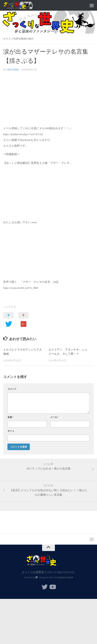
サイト (11, 431)
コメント (12, 389)
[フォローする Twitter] (45, 587)
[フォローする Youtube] (52, 587)
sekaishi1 (13, 70)
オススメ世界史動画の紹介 (19, 39)
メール (54, 417)
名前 (11, 417)
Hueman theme (65, 577)
